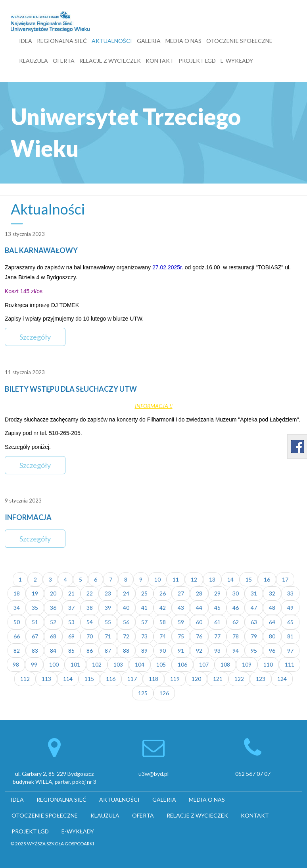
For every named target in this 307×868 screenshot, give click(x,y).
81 (290, 636)
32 (272, 593)
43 (181, 608)
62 (236, 622)
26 (163, 593)
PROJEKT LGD (197, 61)
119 (175, 679)
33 (290, 593)
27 (181, 593)
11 (176, 579)
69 (71, 636)
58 (163, 622)
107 (204, 664)
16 (267, 579)
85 (71, 651)
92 (199, 651)
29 (217, 593)
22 (90, 593)
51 (35, 622)
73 (144, 636)
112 (25, 679)
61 (217, 622)
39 (108, 608)
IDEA (26, 41)
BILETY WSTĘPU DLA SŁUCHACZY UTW (71, 389)
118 (153, 679)
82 (17, 651)
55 (108, 622)
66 (17, 636)
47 (254, 608)
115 (89, 679)
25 (144, 593)
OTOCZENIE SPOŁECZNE (239, 41)
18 (17, 593)
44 (199, 608)
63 (254, 622)
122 (239, 679)
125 (143, 693)
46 (236, 608)
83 (35, 651)
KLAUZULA (34, 61)
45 (217, 608)
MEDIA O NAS (183, 41)
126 (164, 693)
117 (132, 679)
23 (108, 593)
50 (17, 622)
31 (254, 593)
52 (53, 622)
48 (272, 608)
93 (217, 651)
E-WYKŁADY (237, 61)
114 (68, 679)
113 (46, 679)
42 (163, 608)
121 (218, 679)
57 (144, 622)
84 (53, 651)
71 (108, 636)
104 (140, 664)
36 (53, 608)
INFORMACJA (28, 517)
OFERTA (64, 61)
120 (196, 679)
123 (261, 679)
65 (290, 622)
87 (108, 651)
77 (217, 636)
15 (249, 579)
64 (272, 622)
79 (254, 636)
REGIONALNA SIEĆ (62, 41)
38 (90, 608)
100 (54, 664)
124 (282, 679)
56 (126, 622)
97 (290, 651)
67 (35, 636)
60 (199, 622)
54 (90, 622)
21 (71, 593)
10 (157, 579)
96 (272, 651)
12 (194, 579)
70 (90, 636)
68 (53, 636)
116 (111, 679)
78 (236, 636)
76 (199, 636)
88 (126, 651)
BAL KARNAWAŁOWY (41, 250)
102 (97, 664)
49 (290, 608)
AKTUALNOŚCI (112, 41)
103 (118, 664)
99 (34, 664)
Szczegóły (35, 337)
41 (144, 608)
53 (71, 622)
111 (290, 664)
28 (199, 593)
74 (163, 636)
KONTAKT (160, 61)
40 (126, 608)
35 (35, 608)
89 (144, 651)
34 (17, 608)
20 (53, 593)
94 (236, 651)
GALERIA (149, 41)
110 (268, 664)
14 (230, 579)
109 (247, 664)
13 (212, 579)
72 (126, 636)
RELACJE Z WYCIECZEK (110, 61)
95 (254, 651)
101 (75, 664)
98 (16, 664)
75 (181, 636)
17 (285, 579)
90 (163, 651)
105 (161, 664)
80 (272, 636)
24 (126, 593)
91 (181, 651)
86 (90, 651)
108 (225, 664)
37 (71, 608)
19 (35, 593)
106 (182, 664)
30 (236, 593)
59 (181, 622)
